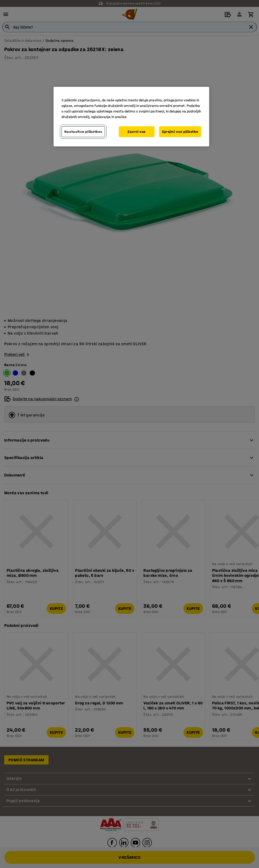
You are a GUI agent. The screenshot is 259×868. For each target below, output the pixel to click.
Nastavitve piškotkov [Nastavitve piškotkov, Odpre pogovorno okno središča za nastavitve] (83, 132)
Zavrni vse (137, 132)
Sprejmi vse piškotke (180, 132)
